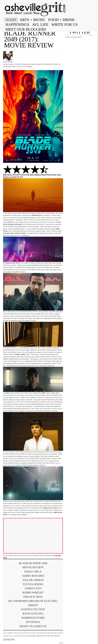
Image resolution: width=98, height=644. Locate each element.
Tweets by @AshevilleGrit (73, 37)
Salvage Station (41, 633)
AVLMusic (56, 636)
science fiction (33, 609)
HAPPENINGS (17, 24)
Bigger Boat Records (19, 66)
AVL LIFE (40, 24)
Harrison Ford (33, 618)
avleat (24, 633)
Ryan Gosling (33, 613)
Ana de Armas (33, 580)
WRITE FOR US (65, 24)
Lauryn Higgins (8, 633)
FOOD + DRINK (62, 20)
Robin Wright (33, 592)
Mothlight (32, 636)
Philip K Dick (33, 597)
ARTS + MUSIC (32, 20)
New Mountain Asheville (55, 633)
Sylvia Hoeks (33, 584)
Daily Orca (33, 571)
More (61, 643)
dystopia (33, 622)
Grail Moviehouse (22, 636)
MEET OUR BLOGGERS (26, 29)
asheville (9, 639)
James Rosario (8, 62)
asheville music (43, 636)
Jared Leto (33, 588)
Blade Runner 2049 (33, 563)
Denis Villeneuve (33, 626)
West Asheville (31, 633)
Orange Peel (17, 633)
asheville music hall (9, 636)
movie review (33, 567)
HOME (11, 20)
